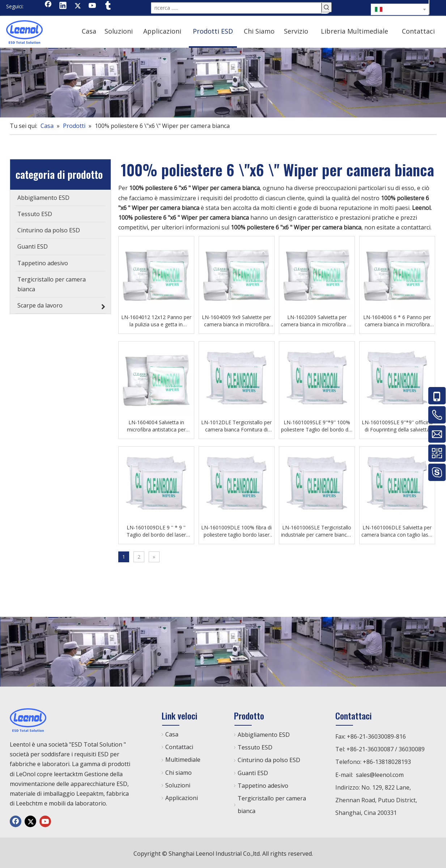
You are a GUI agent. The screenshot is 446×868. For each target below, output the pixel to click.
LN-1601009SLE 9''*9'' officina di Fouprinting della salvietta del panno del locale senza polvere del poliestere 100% (397, 425)
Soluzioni (178, 784)
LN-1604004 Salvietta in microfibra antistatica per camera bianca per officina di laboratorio (156, 425)
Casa (172, 733)
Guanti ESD (253, 772)
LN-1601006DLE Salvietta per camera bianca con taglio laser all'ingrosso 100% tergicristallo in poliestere (397, 530)
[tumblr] (107, 6)
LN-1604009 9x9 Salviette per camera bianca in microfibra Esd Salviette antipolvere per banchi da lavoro (236, 319)
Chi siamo (179, 771)
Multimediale (183, 758)
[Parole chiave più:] (327, 7)
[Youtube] (93, 6)
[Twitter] (78, 6)
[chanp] (223, 81)
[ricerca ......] (236, 7)
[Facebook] (48, 6)
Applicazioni (182, 796)
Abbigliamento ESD (264, 733)
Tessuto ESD (255, 746)
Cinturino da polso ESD (269, 759)
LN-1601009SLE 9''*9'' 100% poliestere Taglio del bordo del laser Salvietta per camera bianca (317, 425)
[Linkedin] (63, 6)
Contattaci (179, 745)
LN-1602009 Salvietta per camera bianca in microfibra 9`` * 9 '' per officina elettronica (317, 319)
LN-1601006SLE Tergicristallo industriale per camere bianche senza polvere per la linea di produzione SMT (317, 530)
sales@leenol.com (380, 773)
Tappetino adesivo (263, 784)
